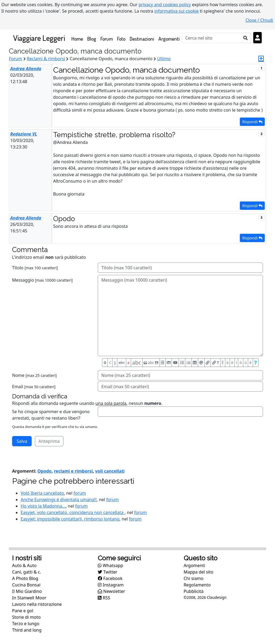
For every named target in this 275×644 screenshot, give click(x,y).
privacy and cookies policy (165, 5)
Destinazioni (142, 39)
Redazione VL (24, 134)
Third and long (27, 630)
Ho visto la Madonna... (43, 506)
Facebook (110, 578)
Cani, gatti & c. (27, 572)
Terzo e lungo (26, 624)
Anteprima (49, 441)
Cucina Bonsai (26, 585)
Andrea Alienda (26, 69)
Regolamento (197, 585)
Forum (107, 39)
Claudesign (217, 597)
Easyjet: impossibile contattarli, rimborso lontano (70, 519)
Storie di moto (26, 617)
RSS (104, 598)
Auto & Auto (24, 565)
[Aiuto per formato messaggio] (256, 363)
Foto (121, 39)
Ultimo (164, 59)
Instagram (111, 585)
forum (80, 493)
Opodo (44, 471)
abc (122, 362)
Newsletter (111, 591)
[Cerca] (211, 38)
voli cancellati (110, 471)
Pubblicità (194, 591)
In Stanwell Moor (29, 598)
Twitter (108, 572)
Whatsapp (110, 565)
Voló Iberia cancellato (42, 493)
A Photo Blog (25, 578)
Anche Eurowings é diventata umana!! (59, 500)
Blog (92, 39)
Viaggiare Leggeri (39, 38)
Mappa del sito (199, 572)
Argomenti (169, 39)
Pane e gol (23, 611)
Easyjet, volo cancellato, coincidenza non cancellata (73, 512)
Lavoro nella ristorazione (37, 604)
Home (78, 38)
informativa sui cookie (176, 11)
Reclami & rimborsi (46, 59)
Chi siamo (194, 578)
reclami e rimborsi (73, 471)
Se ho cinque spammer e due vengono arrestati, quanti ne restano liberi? (51, 415)
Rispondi (252, 122)
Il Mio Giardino (27, 591)
